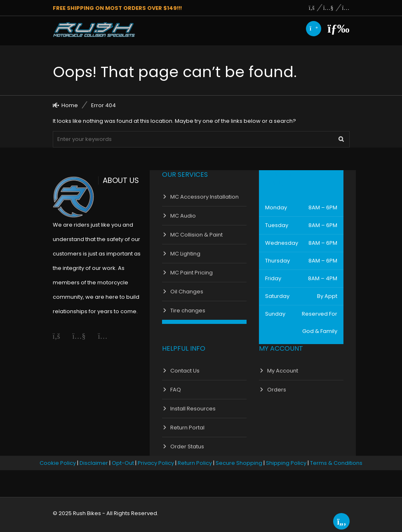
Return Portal (187, 428)
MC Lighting (185, 254)
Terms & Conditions (336, 463)
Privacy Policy (156, 463)
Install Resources (193, 409)
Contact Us (185, 371)
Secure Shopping (239, 463)
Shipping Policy (286, 463)
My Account (283, 371)
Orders (277, 390)
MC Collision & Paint (196, 235)
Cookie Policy (58, 463)
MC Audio (183, 216)
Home (70, 105)
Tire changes (188, 311)
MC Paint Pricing (192, 273)
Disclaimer (94, 463)
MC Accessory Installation (205, 197)
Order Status (187, 446)
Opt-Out (123, 463)
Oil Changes (187, 292)
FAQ (176, 390)
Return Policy (195, 463)
